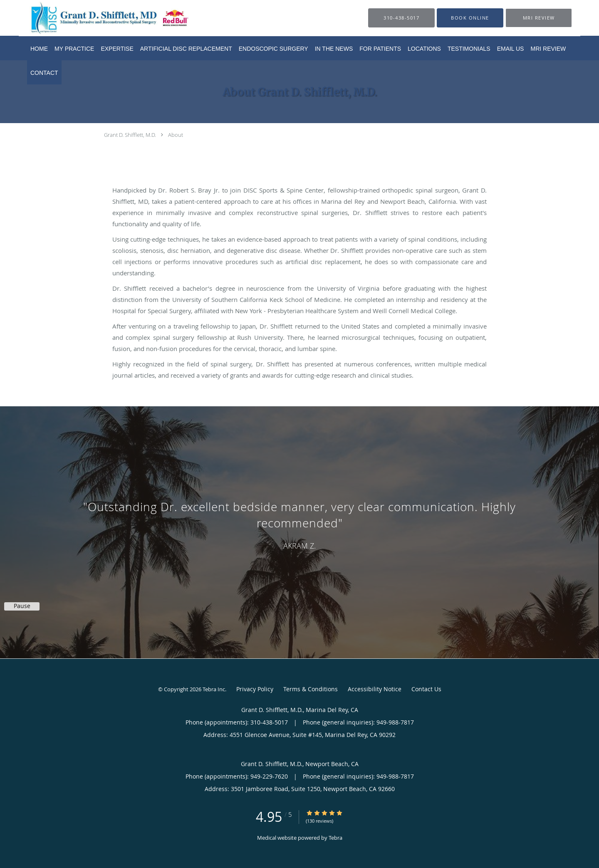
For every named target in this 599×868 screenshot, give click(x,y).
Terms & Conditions (311, 689)
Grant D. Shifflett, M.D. (130, 135)
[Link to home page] (96, 18)
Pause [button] (22, 606)
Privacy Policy (255, 689)
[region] (299, 524)
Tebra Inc (214, 689)
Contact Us (426, 689)
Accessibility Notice (375, 689)
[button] (470, 18)
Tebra (335, 838)
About (176, 135)
